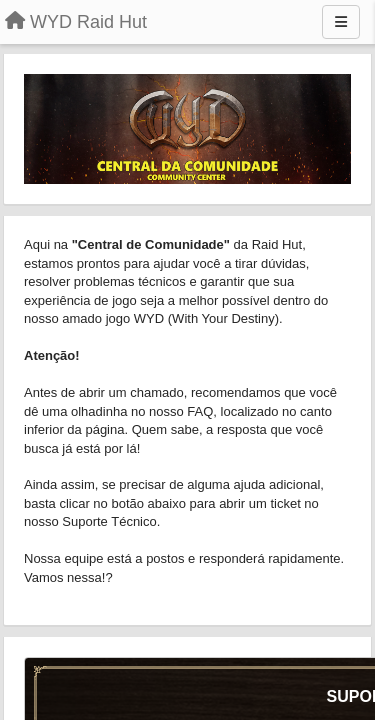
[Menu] (341, 22)
